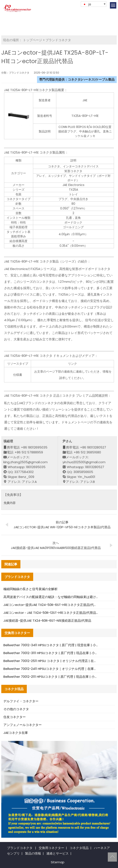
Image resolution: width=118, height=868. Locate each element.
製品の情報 (33, 853)
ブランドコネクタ (58, 40)
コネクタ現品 (79, 848)
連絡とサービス (58, 853)
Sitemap (58, 862)
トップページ (33, 40)
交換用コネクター (51, 848)
